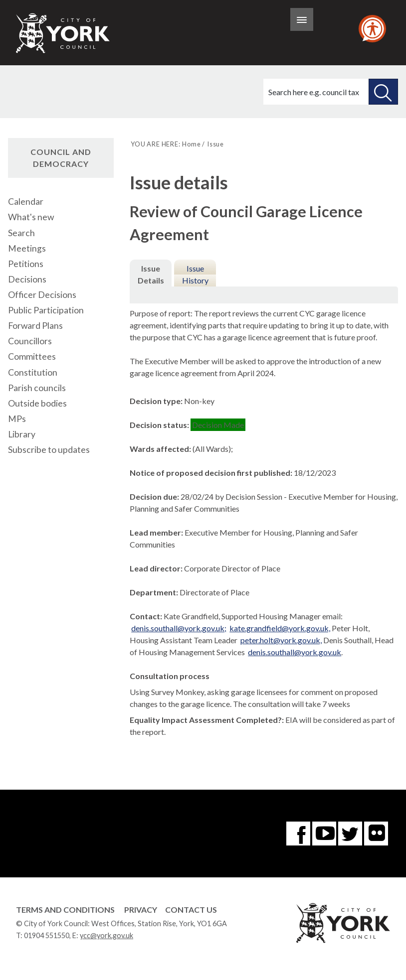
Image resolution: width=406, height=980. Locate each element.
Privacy (141, 910)
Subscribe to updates (49, 450)
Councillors (30, 341)
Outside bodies (37, 403)
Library (22, 434)
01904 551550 (47, 935)
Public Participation (46, 310)
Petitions (26, 264)
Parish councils (37, 388)
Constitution (33, 372)
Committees (32, 356)
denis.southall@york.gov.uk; (179, 628)
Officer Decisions (42, 295)
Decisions (27, 279)
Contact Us (191, 910)
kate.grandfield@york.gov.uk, (280, 628)
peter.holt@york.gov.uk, (281, 640)
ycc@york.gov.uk (106, 935)
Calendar (26, 202)
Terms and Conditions (65, 910)
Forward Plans (35, 326)
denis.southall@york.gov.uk (295, 652)
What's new (31, 217)
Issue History (195, 274)
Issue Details (151, 274)
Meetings (27, 248)
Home (191, 144)
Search (21, 233)
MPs (17, 419)
